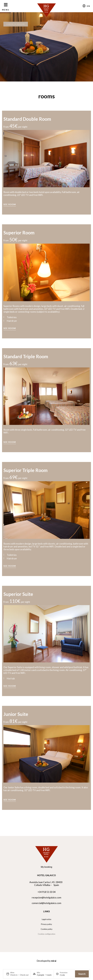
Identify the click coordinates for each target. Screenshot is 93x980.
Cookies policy (47, 929)
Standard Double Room (27, 119)
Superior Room (19, 233)
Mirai (54, 961)
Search (82, 974)
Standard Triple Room (26, 356)
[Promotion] (66, 975)
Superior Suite (18, 594)
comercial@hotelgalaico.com (46, 903)
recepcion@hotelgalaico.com (46, 898)
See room (10, 204)
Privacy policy (46, 924)
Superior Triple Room (25, 470)
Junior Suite (16, 714)
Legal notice (46, 919)
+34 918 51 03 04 (47, 892)
